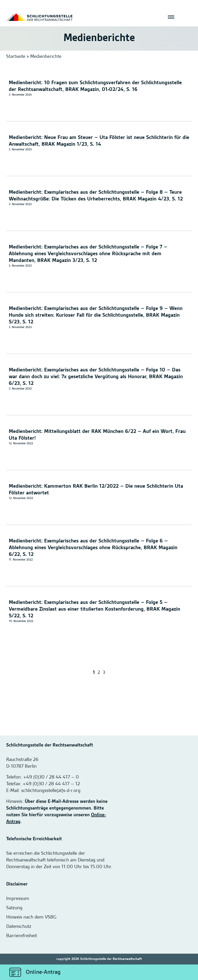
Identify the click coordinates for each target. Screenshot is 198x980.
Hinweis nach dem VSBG (31, 917)
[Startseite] (39, 17)
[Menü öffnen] (171, 17)
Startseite (16, 57)
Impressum (18, 899)
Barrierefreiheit (22, 936)
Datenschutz (19, 927)
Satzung (14, 908)
